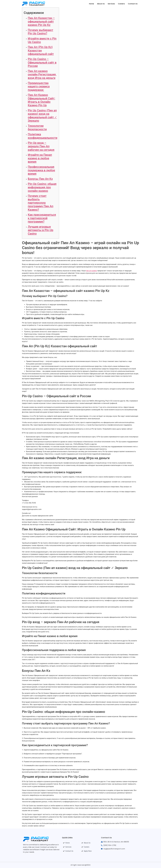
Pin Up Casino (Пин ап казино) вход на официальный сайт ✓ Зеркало (42, 116)
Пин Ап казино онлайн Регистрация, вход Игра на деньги (42, 74)
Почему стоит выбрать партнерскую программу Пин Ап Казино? (41, 203)
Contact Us (133, 4)
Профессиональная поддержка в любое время (41, 170)
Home (91, 4)
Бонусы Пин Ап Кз (40, 179)
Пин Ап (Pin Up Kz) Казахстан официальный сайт (41, 50)
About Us (101, 4)
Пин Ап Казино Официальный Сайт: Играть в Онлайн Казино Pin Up (41, 100)
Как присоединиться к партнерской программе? (42, 218)
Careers (121, 4)
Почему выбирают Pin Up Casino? (41, 32)
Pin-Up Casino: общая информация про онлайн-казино (42, 187)
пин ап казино (91, 271)
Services (111, 4)
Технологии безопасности (37, 128)
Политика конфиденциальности (43, 136)
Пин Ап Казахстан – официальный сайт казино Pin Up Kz (41, 21)
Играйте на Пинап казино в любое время (40, 158)
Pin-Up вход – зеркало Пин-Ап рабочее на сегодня (41, 146)
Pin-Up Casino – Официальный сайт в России (42, 62)
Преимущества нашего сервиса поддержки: (39, 86)
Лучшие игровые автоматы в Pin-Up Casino (41, 230)
